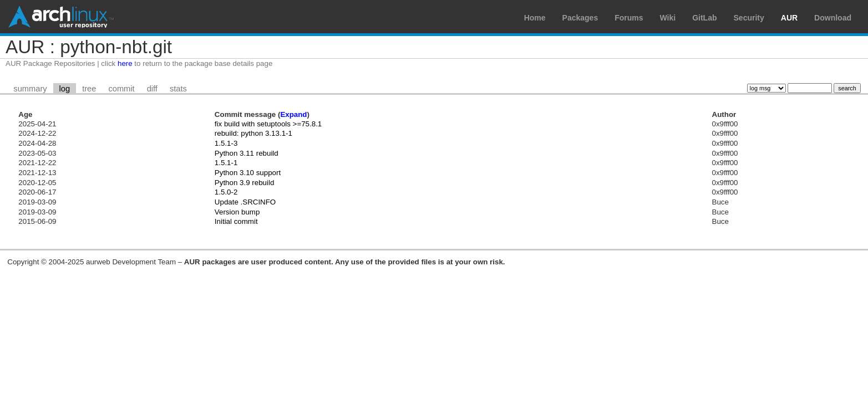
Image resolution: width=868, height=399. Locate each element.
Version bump (237, 212)
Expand (293, 114)
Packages (580, 18)
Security (749, 18)
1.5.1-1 (226, 163)
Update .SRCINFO (245, 202)
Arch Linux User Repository (61, 17)
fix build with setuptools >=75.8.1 (268, 124)
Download (833, 18)
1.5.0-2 (226, 192)
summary (30, 89)
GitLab (704, 18)
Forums (629, 18)
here (125, 63)
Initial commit (236, 221)
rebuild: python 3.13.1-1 (253, 133)
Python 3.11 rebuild (247, 153)
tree (89, 89)
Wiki (668, 18)
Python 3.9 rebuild (244, 183)
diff (152, 89)
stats (178, 89)
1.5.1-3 (226, 143)
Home (535, 18)
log (65, 89)
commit (121, 89)
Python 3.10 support (248, 173)
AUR (789, 18)
